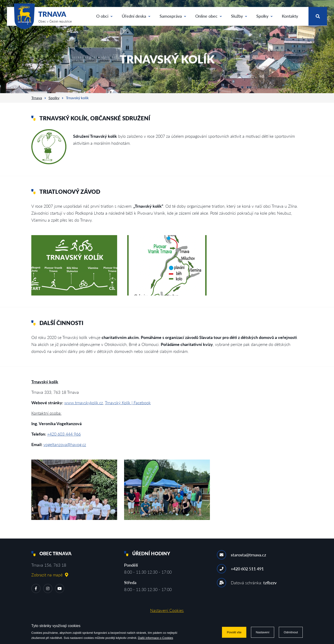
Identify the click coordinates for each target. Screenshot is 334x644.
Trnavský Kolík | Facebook (128, 403)
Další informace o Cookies (156, 638)
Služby (239, 16)
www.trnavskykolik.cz (84, 403)
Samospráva (173, 16)
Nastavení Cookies (167, 610)
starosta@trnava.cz (248, 555)
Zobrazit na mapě (50, 575)
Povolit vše (234, 632)
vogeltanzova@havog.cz (65, 444)
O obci (104, 16)
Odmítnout (291, 632)
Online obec (209, 16)
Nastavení (263, 632)
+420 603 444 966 (64, 434)
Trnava (37, 98)
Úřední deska (136, 16)
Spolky (264, 16)
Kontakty (290, 16)
